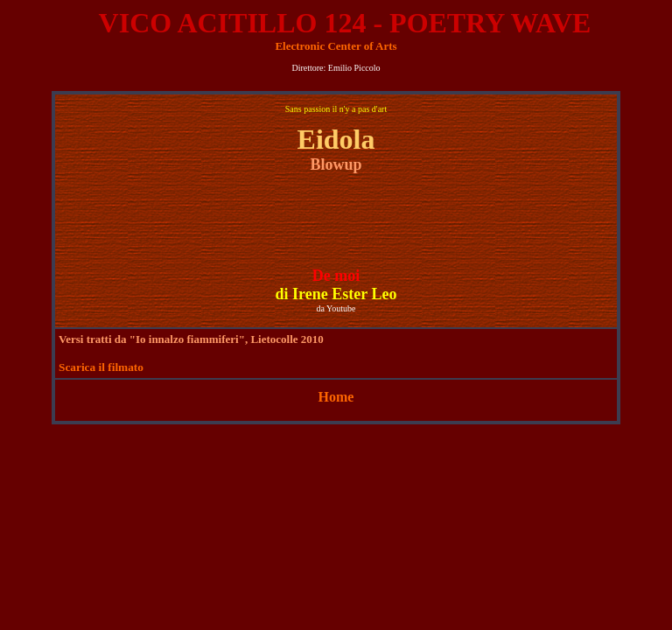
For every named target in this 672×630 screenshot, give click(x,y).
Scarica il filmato (101, 367)
